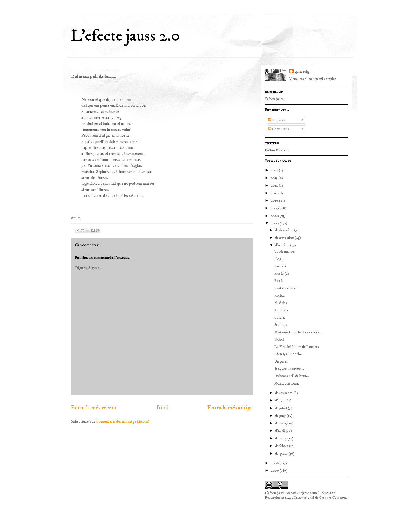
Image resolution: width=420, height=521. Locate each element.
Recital (280, 295)
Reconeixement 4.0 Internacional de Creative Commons (306, 498)
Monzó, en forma (287, 383)
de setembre (284, 393)
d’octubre (283, 245)
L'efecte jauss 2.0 (125, 36)
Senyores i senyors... (289, 369)
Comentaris (279, 129)
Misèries (281, 303)
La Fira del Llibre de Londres (297, 347)
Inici (162, 408)
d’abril (280, 431)
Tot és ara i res (285, 252)
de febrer (282, 446)
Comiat (280, 317)
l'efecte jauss (274, 99)
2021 (275, 170)
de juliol (282, 408)
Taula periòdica (286, 288)
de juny (281, 416)
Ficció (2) (282, 274)
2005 (275, 471)
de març (281, 438)
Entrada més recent (94, 408)
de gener (282, 453)
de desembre (285, 230)
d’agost (281, 400)
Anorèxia (281, 310)
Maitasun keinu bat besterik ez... (298, 332)
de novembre (285, 238)
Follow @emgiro (277, 150)
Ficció (279, 281)
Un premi (281, 361)
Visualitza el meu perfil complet (313, 79)
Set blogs (281, 325)
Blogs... (280, 259)
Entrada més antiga (230, 408)
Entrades (277, 120)
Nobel (279, 339)
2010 (275, 201)
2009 (275, 208)
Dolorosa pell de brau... (291, 376)
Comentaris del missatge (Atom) (122, 421)
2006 (275, 463)
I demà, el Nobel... (288, 354)
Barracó (280, 266)
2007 (275, 223)
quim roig (302, 72)
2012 (275, 186)
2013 (275, 178)
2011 (275, 193)
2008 (275, 216)
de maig (281, 423)
